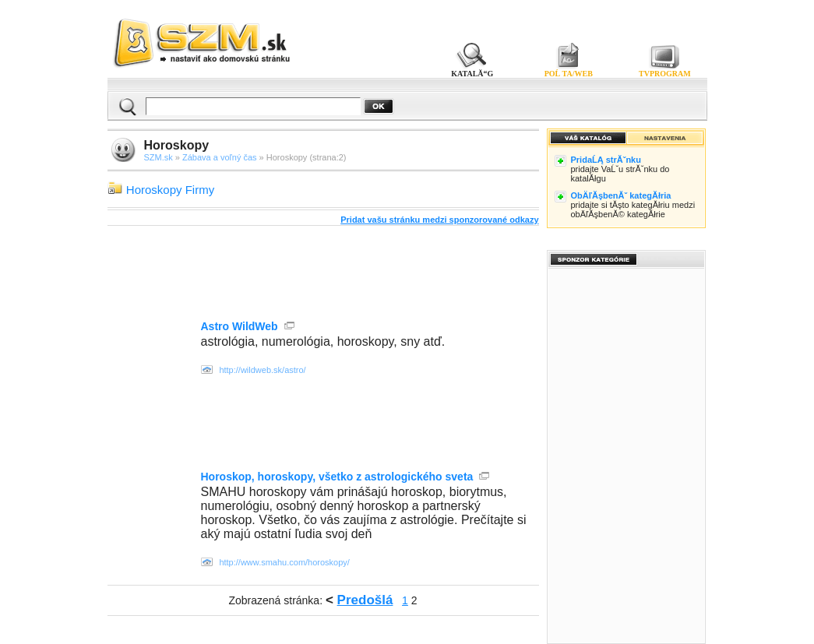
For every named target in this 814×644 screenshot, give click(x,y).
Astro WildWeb (240, 326)
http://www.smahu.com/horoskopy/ (284, 562)
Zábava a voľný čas (220, 157)
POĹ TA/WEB (569, 74)
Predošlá (365, 600)
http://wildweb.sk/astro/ (262, 370)
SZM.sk (159, 157)
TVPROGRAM (665, 74)
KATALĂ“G (472, 74)
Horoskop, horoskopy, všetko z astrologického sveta (337, 477)
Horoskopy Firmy (170, 190)
